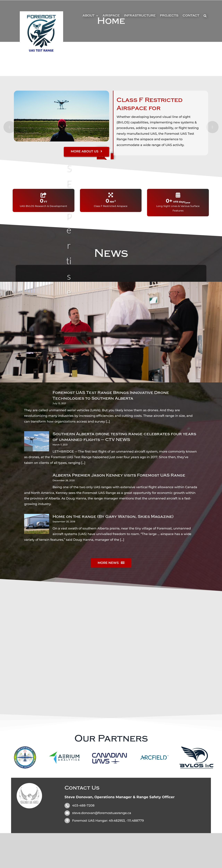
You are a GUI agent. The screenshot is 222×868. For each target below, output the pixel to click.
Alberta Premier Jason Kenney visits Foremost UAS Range (119, 475)
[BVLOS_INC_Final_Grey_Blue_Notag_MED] (196, 748)
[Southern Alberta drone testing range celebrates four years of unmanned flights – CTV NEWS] (37, 441)
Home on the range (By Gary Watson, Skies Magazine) (113, 517)
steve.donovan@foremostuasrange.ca (102, 813)
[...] (108, 422)
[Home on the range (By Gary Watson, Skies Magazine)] (37, 524)
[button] (205, 16)
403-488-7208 (83, 806)
